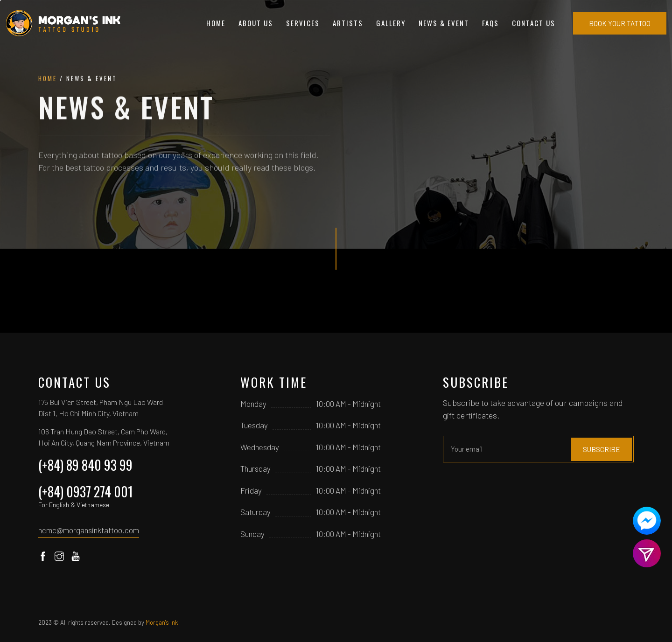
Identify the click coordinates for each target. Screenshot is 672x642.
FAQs (490, 23)
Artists (348, 23)
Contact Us (534, 23)
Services (303, 23)
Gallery (391, 23)
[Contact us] (647, 521)
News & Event (444, 23)
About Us (256, 23)
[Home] (64, 23)
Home (216, 23)
